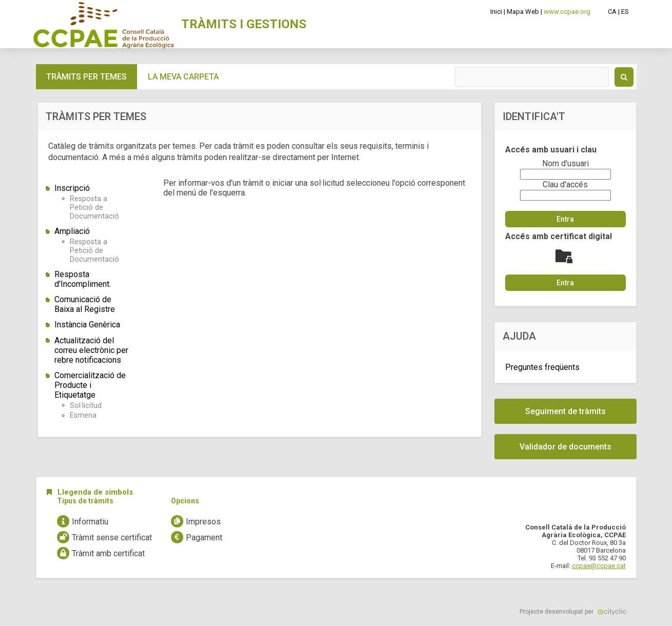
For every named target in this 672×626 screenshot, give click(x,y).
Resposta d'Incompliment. (83, 279)
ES (625, 12)
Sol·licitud (86, 406)
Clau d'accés (565, 184)
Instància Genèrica (87, 325)
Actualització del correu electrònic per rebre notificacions (91, 350)
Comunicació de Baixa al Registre (85, 304)
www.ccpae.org (567, 12)
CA (612, 12)
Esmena (83, 415)
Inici (496, 12)
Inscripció (72, 188)
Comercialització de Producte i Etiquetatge (90, 385)
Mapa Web (523, 12)
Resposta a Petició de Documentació (94, 208)
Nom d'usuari (565, 163)
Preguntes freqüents (542, 367)
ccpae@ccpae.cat (599, 566)
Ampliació (72, 231)
